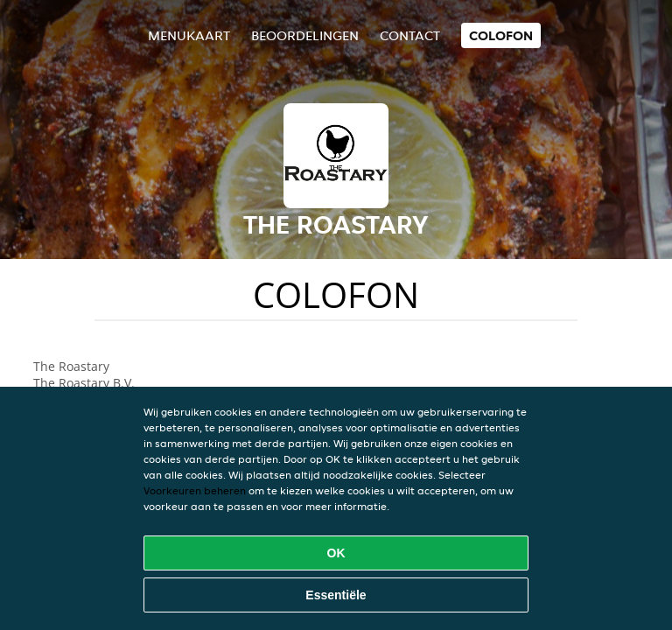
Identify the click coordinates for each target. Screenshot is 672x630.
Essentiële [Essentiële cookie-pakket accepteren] (336, 595)
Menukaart (189, 35)
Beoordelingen (305, 35)
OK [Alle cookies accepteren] (336, 553)
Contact (410, 35)
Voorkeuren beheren (195, 490)
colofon (501, 35)
